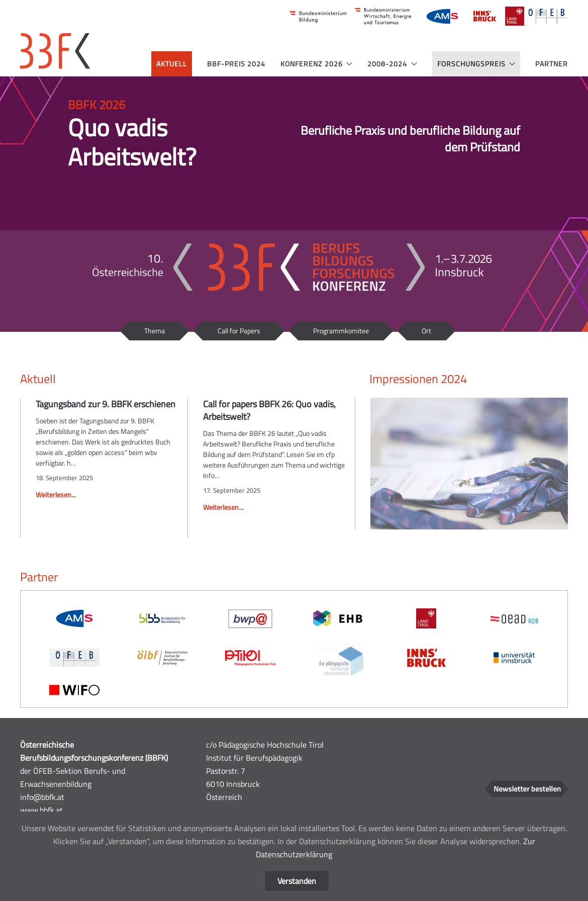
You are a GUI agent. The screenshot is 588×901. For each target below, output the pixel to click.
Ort (426, 331)
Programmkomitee (341, 331)
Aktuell (172, 64)
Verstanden (297, 881)
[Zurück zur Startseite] (55, 51)
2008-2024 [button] (392, 64)
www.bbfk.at (41, 810)
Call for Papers (239, 331)
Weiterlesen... (56, 494)
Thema (155, 331)
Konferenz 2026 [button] (317, 64)
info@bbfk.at (42, 797)
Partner (552, 64)
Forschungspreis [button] (476, 64)
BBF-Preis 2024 (236, 64)
